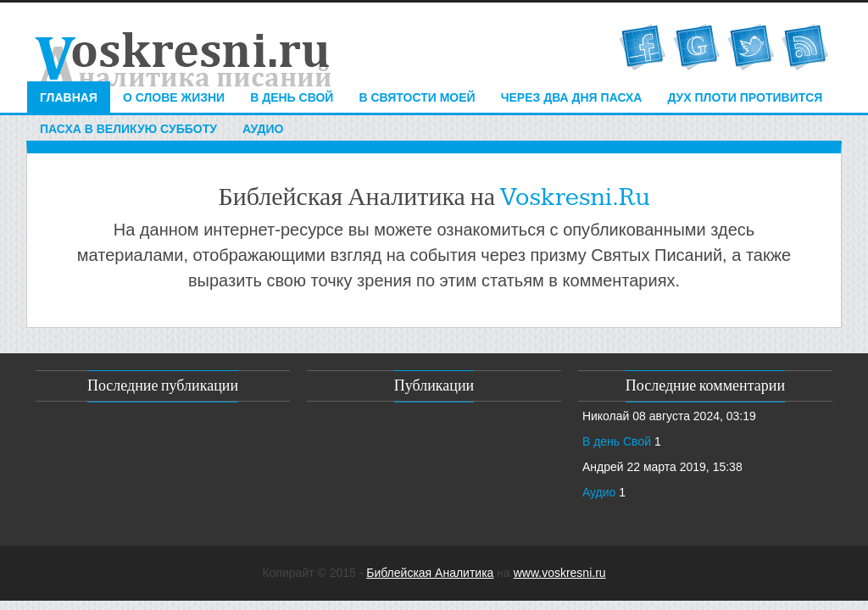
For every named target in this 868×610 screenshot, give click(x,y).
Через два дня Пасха (572, 97)
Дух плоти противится (745, 97)
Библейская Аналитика (430, 573)
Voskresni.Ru (575, 197)
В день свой (292, 97)
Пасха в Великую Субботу (128, 129)
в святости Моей (417, 97)
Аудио (263, 129)
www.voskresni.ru (560, 573)
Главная (69, 97)
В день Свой (617, 441)
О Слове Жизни (174, 97)
